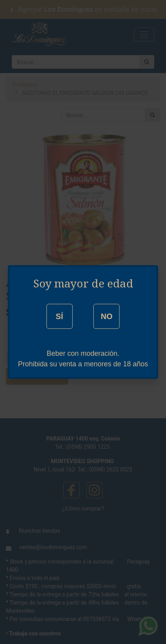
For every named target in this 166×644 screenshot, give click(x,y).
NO (107, 316)
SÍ (60, 316)
